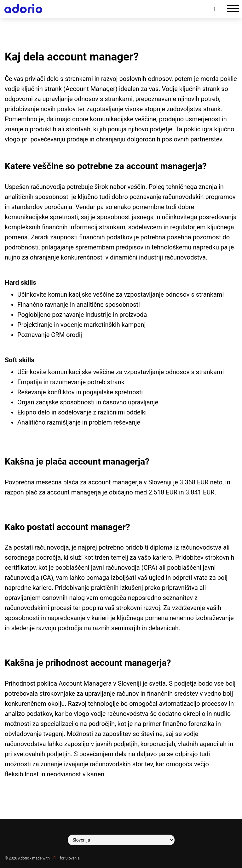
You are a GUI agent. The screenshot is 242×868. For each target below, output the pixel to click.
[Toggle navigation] (233, 9)
